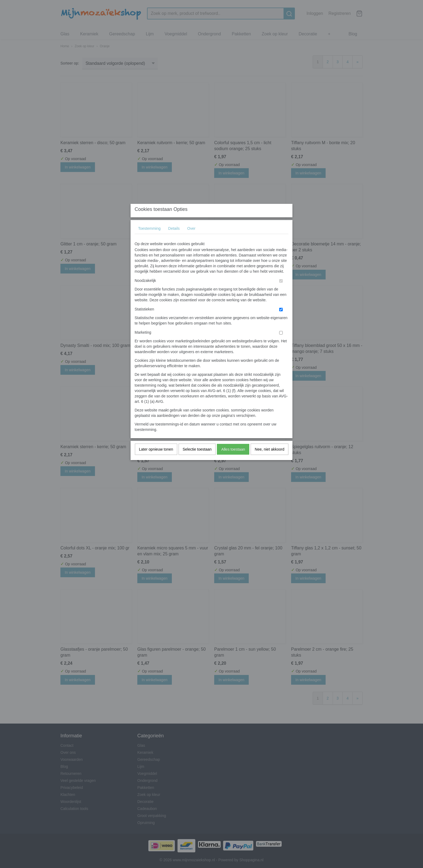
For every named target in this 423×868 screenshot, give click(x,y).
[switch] (281, 292)
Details (174, 239)
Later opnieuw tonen (156, 460)
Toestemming (149, 239)
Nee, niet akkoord (270, 460)
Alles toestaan (233, 460)
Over (191, 239)
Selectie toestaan (197, 460)
